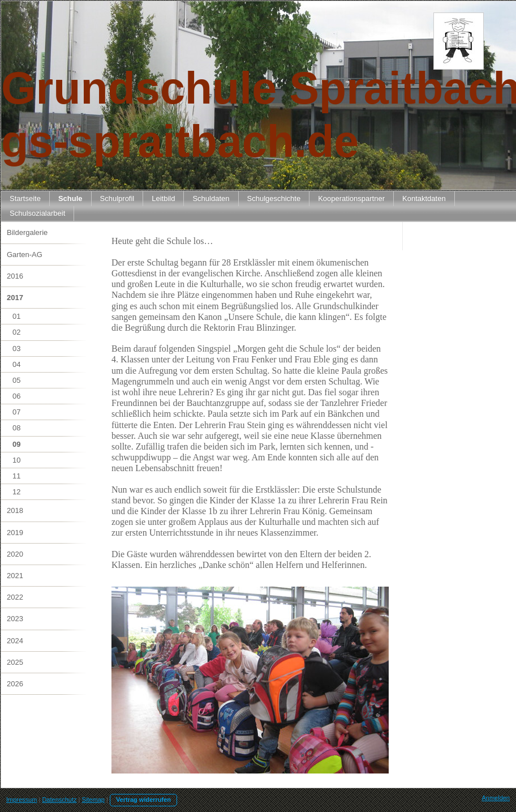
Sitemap (93, 800)
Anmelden (496, 798)
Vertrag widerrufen (143, 800)
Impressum (21, 800)
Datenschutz (59, 800)
